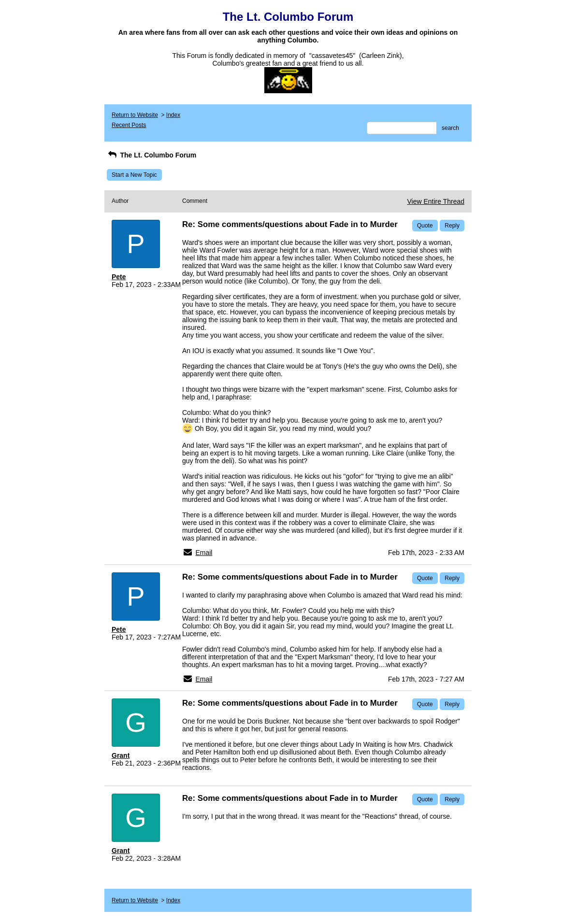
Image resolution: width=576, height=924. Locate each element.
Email (204, 553)
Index (173, 115)
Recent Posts (129, 125)
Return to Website (135, 115)
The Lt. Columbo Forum (151, 155)
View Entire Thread (436, 201)
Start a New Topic (134, 175)
